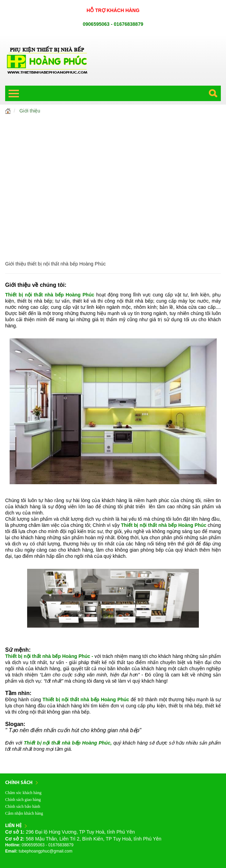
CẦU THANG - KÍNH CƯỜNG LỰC (113, 211)
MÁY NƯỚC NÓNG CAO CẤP (113, 197)
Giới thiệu (30, 111)
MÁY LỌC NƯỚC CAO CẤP (113, 183)
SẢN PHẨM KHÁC (113, 240)
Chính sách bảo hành (23, 806)
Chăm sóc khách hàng (23, 793)
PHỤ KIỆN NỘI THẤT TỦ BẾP (113, 139)
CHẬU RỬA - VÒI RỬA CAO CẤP (113, 168)
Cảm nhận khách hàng (24, 813)
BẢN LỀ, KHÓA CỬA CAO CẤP (113, 226)
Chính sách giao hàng (23, 800)
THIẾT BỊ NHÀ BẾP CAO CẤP (113, 154)
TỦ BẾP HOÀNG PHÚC (113, 125)
